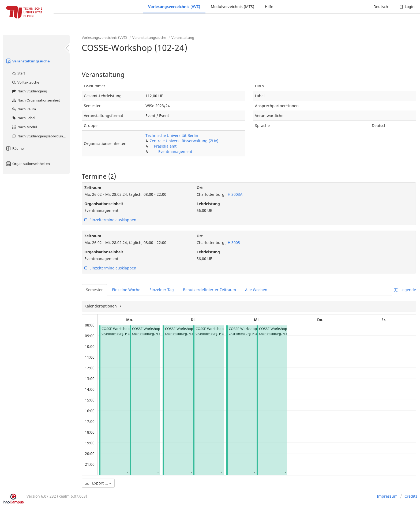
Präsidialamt (165, 146)
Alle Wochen (256, 290)
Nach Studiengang (29, 91)
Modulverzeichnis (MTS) (232, 7)
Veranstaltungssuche (28, 61)
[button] (127, 472)
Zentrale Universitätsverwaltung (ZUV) (184, 141)
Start (18, 73)
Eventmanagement (175, 151)
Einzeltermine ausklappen (110, 220)
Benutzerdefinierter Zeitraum (209, 290)
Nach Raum (24, 109)
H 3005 (233, 243)
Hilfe (269, 7)
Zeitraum (93, 188)
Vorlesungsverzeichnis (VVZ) (174, 7)
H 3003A (235, 194)
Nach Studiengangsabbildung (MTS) (41, 136)
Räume (14, 148)
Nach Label (23, 118)
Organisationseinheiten (28, 164)
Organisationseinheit (104, 204)
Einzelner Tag (162, 290)
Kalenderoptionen (101, 306)
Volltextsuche (25, 82)
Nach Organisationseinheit (36, 100)
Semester (94, 290)
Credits (411, 496)
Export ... (98, 483)
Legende (405, 290)
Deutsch (381, 7)
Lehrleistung (208, 204)
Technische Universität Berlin (172, 135)
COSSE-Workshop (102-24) (123, 329)
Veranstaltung (183, 37)
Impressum (387, 496)
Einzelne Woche (126, 290)
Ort (200, 188)
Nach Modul (24, 127)
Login (407, 7)
